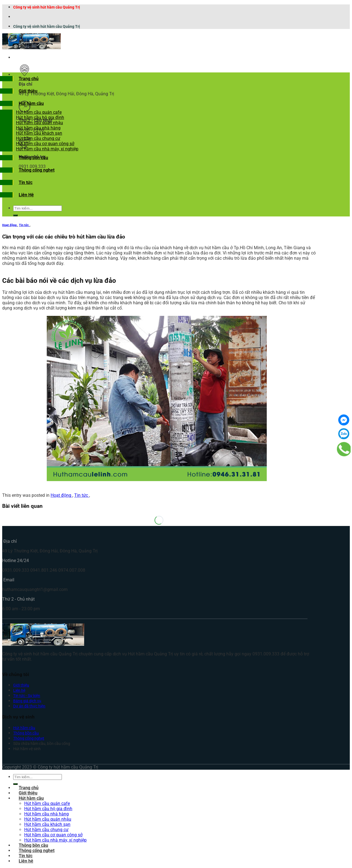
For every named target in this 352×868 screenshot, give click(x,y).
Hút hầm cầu (31, 103)
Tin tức (26, 182)
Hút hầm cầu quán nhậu (39, 123)
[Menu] (19, 57)
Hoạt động (10, 225)
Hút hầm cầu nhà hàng (38, 128)
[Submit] (15, 215)
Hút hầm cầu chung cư (38, 138)
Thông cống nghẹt (37, 170)
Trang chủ (29, 79)
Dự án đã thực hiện (29, 706)
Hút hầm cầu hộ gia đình (40, 117)
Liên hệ (19, 691)
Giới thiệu (28, 91)
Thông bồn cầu (33, 158)
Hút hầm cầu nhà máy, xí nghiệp (47, 149)
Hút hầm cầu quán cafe (39, 112)
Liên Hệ (26, 195)
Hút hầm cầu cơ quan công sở (45, 144)
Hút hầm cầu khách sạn (39, 133)
